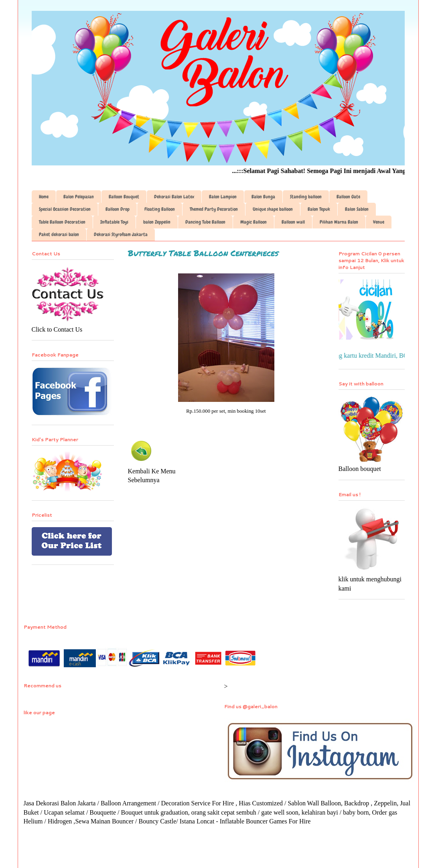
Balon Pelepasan (79, 197)
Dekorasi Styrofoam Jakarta (121, 234)
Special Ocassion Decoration (65, 209)
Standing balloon (306, 197)
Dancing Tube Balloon (205, 222)
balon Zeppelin (157, 222)
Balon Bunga (263, 197)
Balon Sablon (357, 209)
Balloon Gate (348, 197)
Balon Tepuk (319, 209)
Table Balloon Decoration (62, 222)
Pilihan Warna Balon (339, 222)
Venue (379, 222)
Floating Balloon (160, 209)
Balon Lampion (223, 197)
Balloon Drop (118, 209)
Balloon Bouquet (124, 197)
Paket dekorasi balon (59, 234)
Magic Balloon (253, 222)
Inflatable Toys (114, 222)
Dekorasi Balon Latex (174, 197)
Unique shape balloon (273, 209)
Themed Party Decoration (214, 209)
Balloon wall (293, 222)
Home (44, 197)
